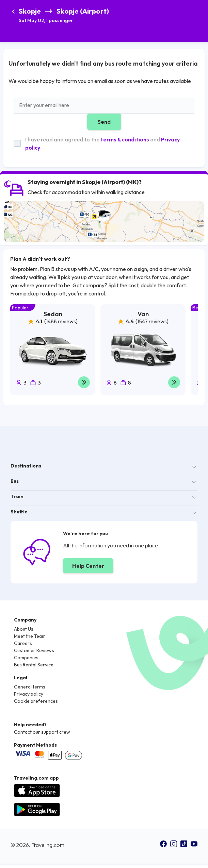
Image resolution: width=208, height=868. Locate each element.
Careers (23, 643)
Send (104, 122)
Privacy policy (29, 694)
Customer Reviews (34, 650)
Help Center (88, 566)
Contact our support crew (42, 732)
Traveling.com (48, 845)
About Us (24, 629)
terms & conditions (125, 139)
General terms (30, 687)
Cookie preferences (36, 701)
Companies (26, 658)
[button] (64, 16)
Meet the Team (30, 636)
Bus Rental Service (34, 665)
